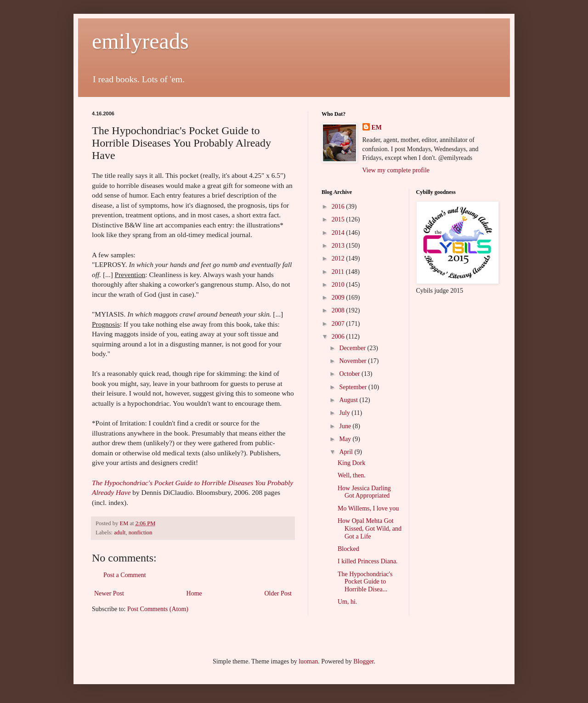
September (353, 387)
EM (377, 128)
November (353, 361)
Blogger (363, 661)
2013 (339, 246)
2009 (339, 298)
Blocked (348, 549)
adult (120, 533)
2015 (339, 219)
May (346, 439)
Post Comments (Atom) (158, 609)
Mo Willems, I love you (368, 508)
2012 (339, 258)
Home (194, 593)
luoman (308, 661)
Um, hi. (347, 602)
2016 (339, 207)
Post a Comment (125, 575)
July (345, 413)
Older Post (278, 593)
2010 (339, 285)
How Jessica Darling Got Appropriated (364, 492)
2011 (339, 272)
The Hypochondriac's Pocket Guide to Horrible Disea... (365, 582)
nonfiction (141, 533)
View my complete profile (396, 170)
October (350, 374)
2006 (339, 337)
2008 (339, 310)
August (349, 400)
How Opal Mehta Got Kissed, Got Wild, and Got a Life (370, 529)
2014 (339, 233)
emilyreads (140, 41)
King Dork (351, 463)
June (346, 426)
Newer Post (109, 593)
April (347, 452)
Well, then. (352, 475)
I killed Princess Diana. (368, 561)
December (353, 348)
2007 (339, 324)
